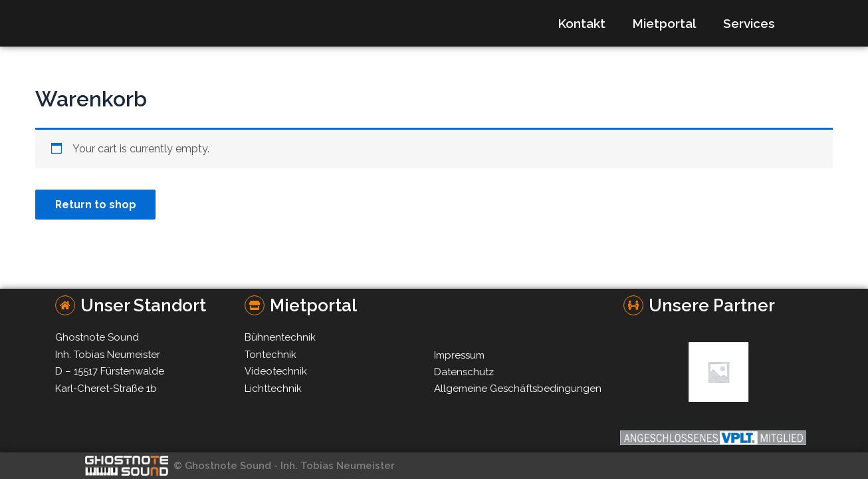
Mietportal (664, 23)
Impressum (459, 355)
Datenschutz (464, 372)
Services (749, 23)
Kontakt (582, 23)
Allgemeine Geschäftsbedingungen (518, 389)
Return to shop (96, 205)
